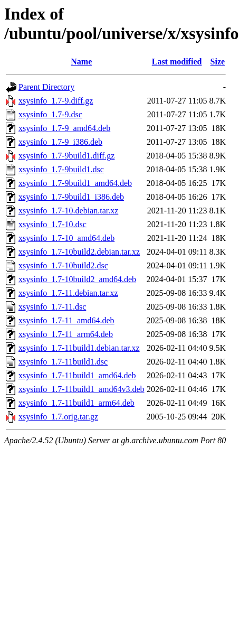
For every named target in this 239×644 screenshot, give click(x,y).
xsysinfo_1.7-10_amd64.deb (66, 238)
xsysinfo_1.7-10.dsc (52, 224)
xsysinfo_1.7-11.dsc (52, 307)
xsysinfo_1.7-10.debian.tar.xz (68, 211)
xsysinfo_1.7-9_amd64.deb (64, 128)
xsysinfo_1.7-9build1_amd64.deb (75, 183)
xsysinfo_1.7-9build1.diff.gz (66, 156)
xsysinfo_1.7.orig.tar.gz (58, 417)
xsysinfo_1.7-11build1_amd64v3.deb (82, 389)
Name (81, 62)
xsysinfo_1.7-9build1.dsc (61, 169)
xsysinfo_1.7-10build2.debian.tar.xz (79, 252)
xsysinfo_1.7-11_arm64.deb (66, 334)
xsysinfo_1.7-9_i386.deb (60, 142)
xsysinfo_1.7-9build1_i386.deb (71, 197)
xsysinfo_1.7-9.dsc (50, 114)
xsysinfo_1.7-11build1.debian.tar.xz (79, 348)
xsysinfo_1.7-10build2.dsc (63, 265)
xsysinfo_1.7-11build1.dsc (63, 362)
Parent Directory (46, 87)
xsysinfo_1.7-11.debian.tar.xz (68, 293)
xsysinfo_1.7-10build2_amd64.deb (77, 279)
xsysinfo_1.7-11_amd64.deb (66, 320)
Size (218, 62)
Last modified (177, 62)
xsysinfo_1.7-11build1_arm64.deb (77, 403)
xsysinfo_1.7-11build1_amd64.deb (77, 375)
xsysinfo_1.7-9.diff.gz (56, 101)
